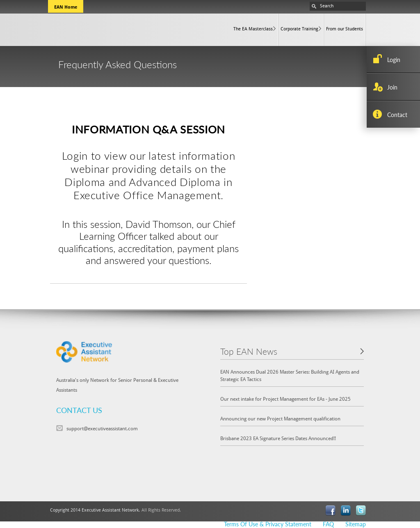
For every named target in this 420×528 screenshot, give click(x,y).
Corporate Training (299, 29)
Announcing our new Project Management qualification (280, 418)
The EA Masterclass (253, 29)
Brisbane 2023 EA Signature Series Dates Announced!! (278, 438)
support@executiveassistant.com (102, 428)
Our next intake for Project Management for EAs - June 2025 (285, 399)
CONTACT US (79, 410)
